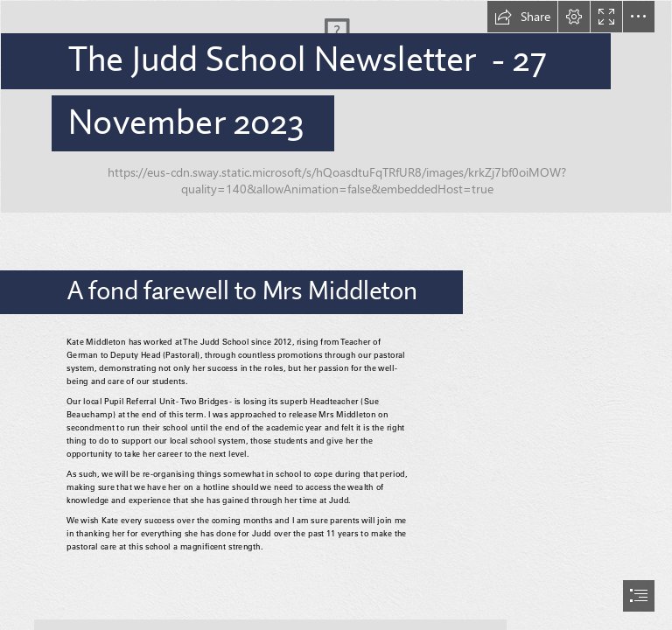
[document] (336, 315)
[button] (522, 17)
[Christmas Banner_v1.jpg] (336, 107)
